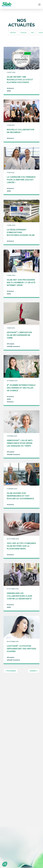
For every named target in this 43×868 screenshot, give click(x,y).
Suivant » (34, 671)
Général (13, 33)
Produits (23, 33)
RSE (32, 33)
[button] (5, 864)
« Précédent (11, 671)
